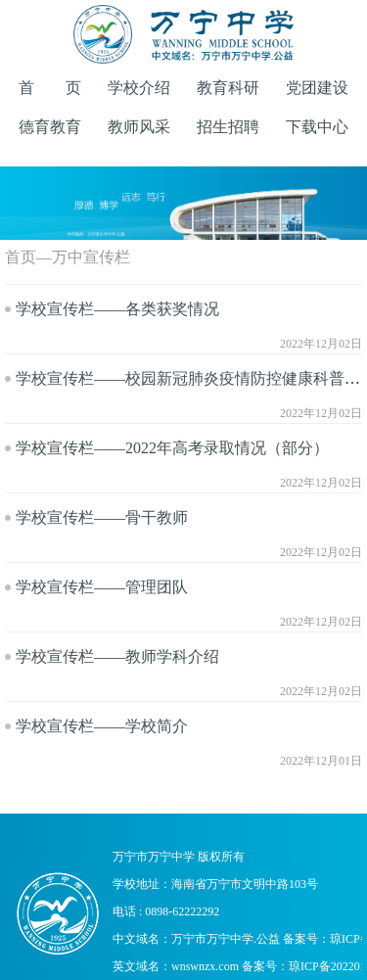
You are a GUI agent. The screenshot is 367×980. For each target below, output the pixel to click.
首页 (21, 257)
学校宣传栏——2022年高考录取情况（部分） (172, 448)
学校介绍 (139, 88)
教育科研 (228, 88)
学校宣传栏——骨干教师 (102, 517)
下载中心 (317, 127)
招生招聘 (228, 127)
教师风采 (139, 127)
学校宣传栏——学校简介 (102, 726)
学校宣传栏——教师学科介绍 (117, 656)
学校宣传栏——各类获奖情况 (117, 309)
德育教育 (50, 127)
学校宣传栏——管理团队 (102, 587)
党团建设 (317, 88)
